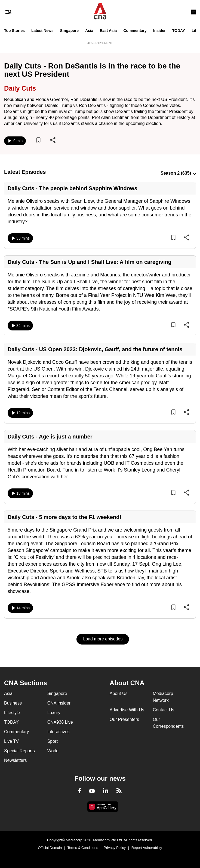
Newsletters (16, 760)
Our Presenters (124, 719)
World (53, 751)
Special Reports (19, 751)
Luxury (54, 713)
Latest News (42, 31)
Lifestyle (12, 713)
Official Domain (50, 848)
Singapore (69, 31)
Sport (53, 741)
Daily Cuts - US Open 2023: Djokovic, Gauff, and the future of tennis (95, 349)
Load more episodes (103, 639)
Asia (89, 31)
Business (13, 703)
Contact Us (163, 710)
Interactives (59, 732)
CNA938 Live (60, 722)
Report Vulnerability (147, 848)
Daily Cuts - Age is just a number (50, 437)
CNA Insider (59, 703)
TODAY (179, 31)
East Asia (108, 31)
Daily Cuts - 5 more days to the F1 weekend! (64, 517)
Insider (159, 31)
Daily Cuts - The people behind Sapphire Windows (73, 188)
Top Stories (14, 31)
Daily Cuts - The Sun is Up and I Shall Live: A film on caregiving (90, 262)
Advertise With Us (127, 710)
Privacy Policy (115, 848)
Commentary (135, 31)
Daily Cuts (20, 88)
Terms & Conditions (83, 848)
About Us (119, 693)
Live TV (11, 741)
